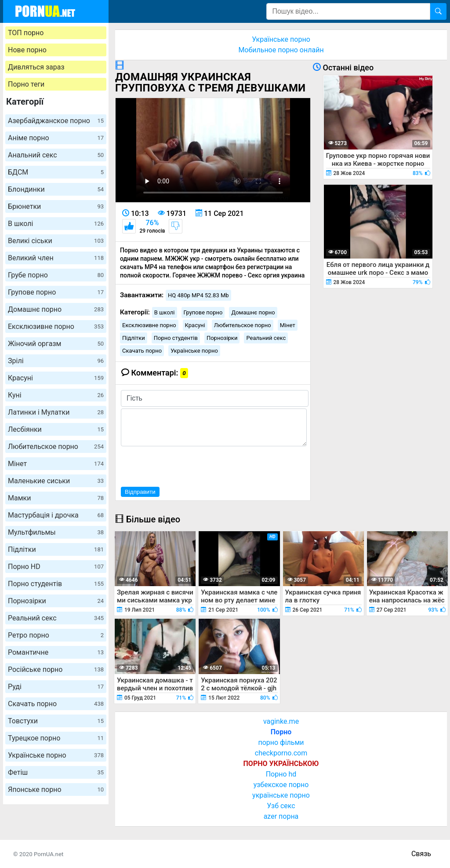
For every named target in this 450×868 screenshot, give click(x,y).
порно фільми (281, 742)
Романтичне (56, 652)
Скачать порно (56, 704)
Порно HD (56, 567)
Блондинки (56, 189)
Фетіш (56, 772)
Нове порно (27, 50)
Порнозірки (56, 601)
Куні (56, 395)
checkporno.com (281, 753)
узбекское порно (281, 785)
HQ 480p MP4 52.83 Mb (198, 295)
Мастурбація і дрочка (56, 515)
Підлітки (56, 549)
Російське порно (56, 669)
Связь (421, 854)
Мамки (56, 498)
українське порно (281, 795)
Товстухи (56, 721)
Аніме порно (56, 138)
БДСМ (56, 172)
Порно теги (26, 84)
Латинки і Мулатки (56, 412)
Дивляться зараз (36, 67)
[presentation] (188, 465)
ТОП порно (26, 33)
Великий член (56, 258)
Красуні (56, 378)
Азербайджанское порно (56, 121)
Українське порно (56, 755)
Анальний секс (56, 155)
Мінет (56, 464)
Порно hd (281, 774)
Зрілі (56, 361)
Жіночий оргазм (56, 344)
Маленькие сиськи (56, 481)
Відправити (140, 492)
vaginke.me (281, 721)
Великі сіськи (56, 241)
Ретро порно (56, 635)
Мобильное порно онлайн (281, 50)
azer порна (281, 816)
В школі (56, 224)
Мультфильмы (56, 532)
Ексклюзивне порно (56, 326)
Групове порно (56, 292)
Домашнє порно (56, 309)
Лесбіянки (56, 429)
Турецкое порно (56, 738)
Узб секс (281, 806)
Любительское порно (56, 447)
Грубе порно (56, 275)
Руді (56, 687)
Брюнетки (56, 206)
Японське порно (56, 790)
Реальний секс (56, 618)
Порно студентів (56, 584)
